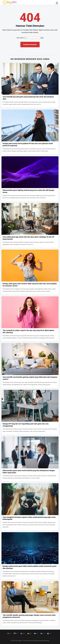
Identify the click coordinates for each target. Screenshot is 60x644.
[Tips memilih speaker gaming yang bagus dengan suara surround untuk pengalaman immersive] (30, 597)
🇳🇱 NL (36, 634)
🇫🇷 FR (49, 634)
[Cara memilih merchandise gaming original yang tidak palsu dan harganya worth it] (30, 359)
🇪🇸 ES (29, 634)
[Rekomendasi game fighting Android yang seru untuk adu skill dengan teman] (30, 172)
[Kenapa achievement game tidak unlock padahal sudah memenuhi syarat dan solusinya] (30, 548)
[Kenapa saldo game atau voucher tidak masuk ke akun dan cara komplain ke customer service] (30, 266)
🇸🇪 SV (43, 634)
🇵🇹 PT (9, 634)
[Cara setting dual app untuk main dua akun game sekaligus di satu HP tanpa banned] (30, 219)
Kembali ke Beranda (30, 45)
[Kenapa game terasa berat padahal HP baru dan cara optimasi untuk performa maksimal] (30, 126)
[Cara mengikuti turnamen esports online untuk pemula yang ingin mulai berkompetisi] (30, 499)
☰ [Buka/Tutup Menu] (57, 3)
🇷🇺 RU (16, 634)
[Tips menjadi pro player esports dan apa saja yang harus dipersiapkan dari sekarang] (30, 312)
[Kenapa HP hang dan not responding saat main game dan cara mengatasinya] (30, 406)
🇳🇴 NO (23, 634)
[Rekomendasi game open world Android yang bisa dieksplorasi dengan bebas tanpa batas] (30, 452)
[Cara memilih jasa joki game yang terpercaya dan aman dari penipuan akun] (30, 79)
